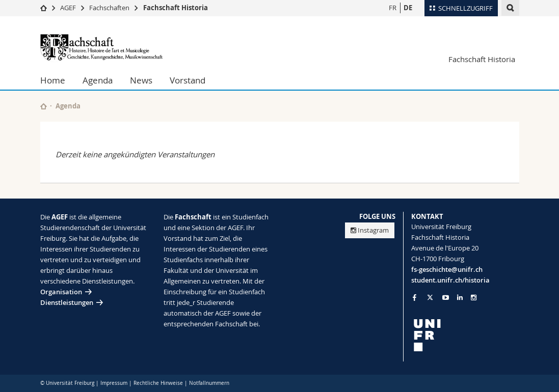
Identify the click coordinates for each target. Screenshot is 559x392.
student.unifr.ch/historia (450, 280)
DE (408, 8)
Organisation (61, 292)
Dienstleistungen (67, 302)
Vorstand (188, 80)
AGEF (68, 8)
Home (53, 80)
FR (393, 8)
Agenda (98, 80)
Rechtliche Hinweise (158, 383)
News (141, 80)
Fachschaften (109, 8)
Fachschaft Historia (176, 8)
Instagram (370, 230)
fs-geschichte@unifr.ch (447, 269)
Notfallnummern (209, 383)
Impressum (114, 383)
